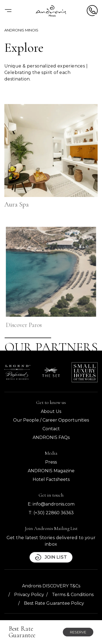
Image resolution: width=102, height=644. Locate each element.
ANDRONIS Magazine (51, 471)
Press (51, 462)
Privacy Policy (29, 595)
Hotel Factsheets (51, 479)
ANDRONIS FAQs (51, 437)
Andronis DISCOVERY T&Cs (51, 586)
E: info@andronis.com (51, 504)
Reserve (78, 632)
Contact (51, 429)
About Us (51, 411)
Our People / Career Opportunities (51, 420)
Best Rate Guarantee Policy (54, 603)
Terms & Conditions (73, 595)
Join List (51, 557)
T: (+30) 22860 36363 (51, 513)
